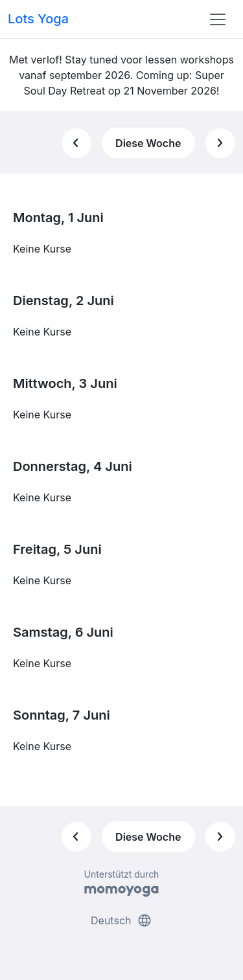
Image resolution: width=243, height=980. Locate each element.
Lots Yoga (38, 19)
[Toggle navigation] (218, 19)
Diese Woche (148, 143)
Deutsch (121, 920)
